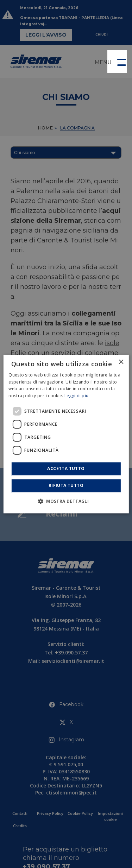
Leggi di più (77, 396)
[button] (117, 61)
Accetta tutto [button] (66, 468)
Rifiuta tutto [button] (66, 485)
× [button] (121, 362)
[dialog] (66, 434)
